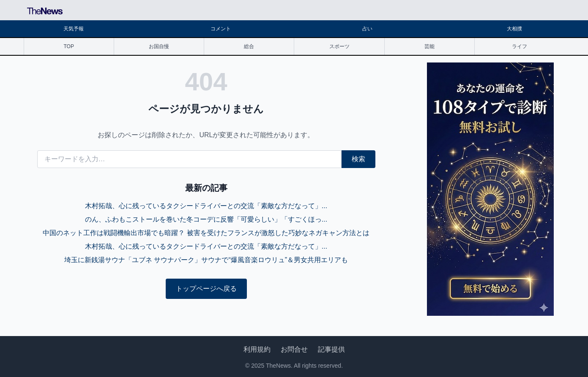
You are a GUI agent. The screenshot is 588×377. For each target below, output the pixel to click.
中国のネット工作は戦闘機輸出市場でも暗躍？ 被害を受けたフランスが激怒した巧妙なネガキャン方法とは (206, 233)
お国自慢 (159, 46)
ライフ (520, 46)
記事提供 (331, 349)
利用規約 (257, 349)
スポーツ (339, 46)
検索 (358, 159)
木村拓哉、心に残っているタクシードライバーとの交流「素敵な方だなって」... (206, 206)
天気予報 (74, 29)
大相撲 (514, 29)
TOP (68, 46)
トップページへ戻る (206, 289)
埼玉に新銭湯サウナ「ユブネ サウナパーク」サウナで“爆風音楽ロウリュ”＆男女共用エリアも (206, 260)
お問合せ (294, 349)
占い (367, 29)
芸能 (429, 46)
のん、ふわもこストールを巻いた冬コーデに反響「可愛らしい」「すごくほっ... (206, 219)
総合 (249, 46)
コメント (221, 29)
